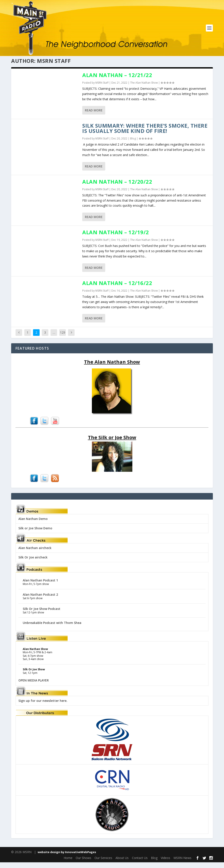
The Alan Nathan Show (144, 88)
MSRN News (182, 864)
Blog (133, 144)
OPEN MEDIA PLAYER (34, 686)
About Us (122, 864)
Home (68, 864)
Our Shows (83, 864)
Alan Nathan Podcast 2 (40, 600)
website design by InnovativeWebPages (67, 858)
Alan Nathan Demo (33, 524)
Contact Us (140, 864)
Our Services (103, 864)
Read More (94, 116)
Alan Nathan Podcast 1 (40, 586)
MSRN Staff (102, 88)
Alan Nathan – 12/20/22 (117, 187)
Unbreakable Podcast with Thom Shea (52, 629)
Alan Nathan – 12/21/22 (117, 81)
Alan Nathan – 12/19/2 (116, 238)
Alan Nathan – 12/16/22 (117, 289)
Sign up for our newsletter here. (43, 706)
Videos (165, 864)
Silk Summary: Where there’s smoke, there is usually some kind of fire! (145, 134)
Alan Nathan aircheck (35, 554)
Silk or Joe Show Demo (35, 534)
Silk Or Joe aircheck (33, 563)
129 (63, 338)
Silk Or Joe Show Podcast (42, 614)
